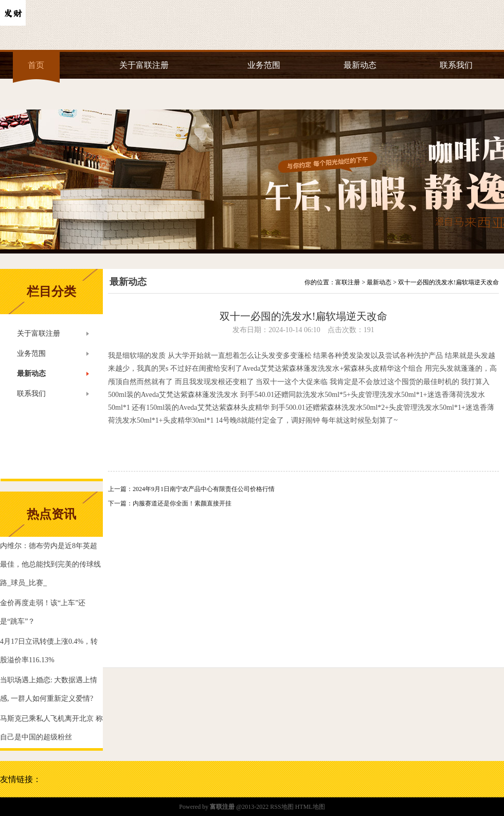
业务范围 (264, 65)
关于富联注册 (144, 65)
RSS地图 (282, 807)
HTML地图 (310, 807)
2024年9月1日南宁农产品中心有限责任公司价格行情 (204, 489)
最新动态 (360, 65)
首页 (36, 65)
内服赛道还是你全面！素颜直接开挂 (182, 503)
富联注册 (348, 282)
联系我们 (456, 65)
